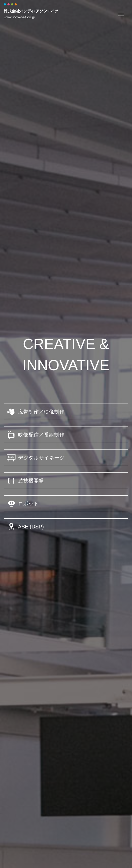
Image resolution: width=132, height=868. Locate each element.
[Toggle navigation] (121, 14)
